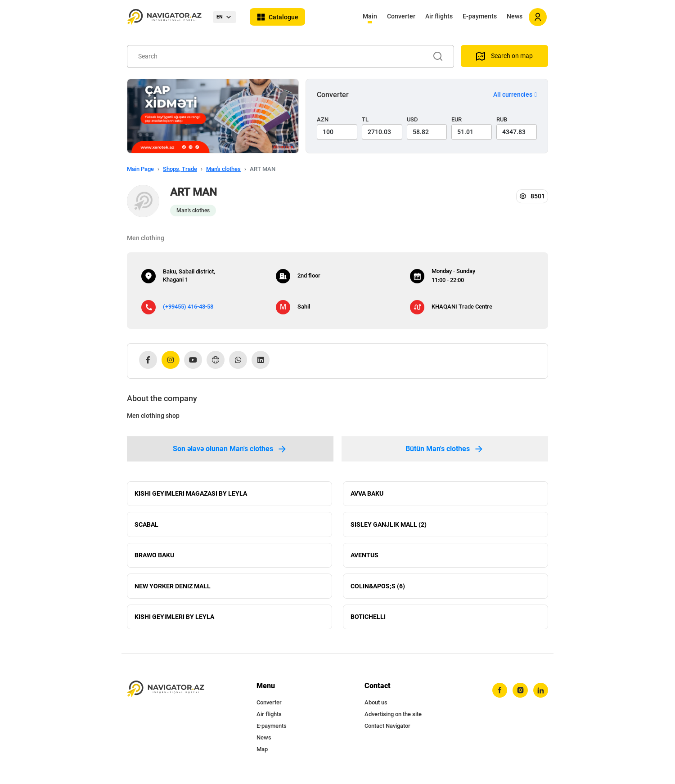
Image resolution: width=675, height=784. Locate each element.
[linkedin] (540, 694)
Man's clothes (223, 169)
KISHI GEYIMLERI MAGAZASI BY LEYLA (191, 494)
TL (365, 119)
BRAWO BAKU (154, 557)
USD (412, 119)
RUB (502, 119)
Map (262, 753)
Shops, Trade (180, 169)
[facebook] (499, 694)
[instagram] (520, 694)
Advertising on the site (393, 718)
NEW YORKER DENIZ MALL (173, 588)
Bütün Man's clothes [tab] (445, 449)
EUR (457, 119)
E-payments (480, 16)
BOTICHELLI (368, 620)
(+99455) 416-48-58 (188, 307)
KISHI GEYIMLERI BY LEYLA (174, 620)
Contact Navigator (387, 729)
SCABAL (146, 525)
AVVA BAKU (367, 494)
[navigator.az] (166, 692)
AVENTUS (364, 557)
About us (376, 706)
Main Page (140, 169)
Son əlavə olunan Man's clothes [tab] (230, 449)
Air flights (439, 16)
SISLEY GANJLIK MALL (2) (389, 525)
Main (370, 16)
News (515, 16)
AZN (323, 119)
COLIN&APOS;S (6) (378, 588)
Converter (401, 16)
